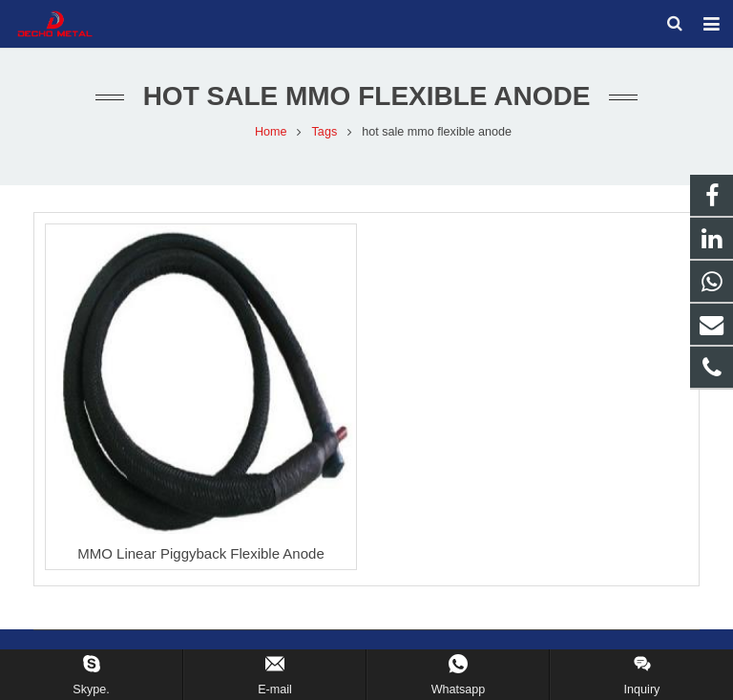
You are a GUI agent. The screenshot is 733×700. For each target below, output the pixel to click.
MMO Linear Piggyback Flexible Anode (200, 555)
